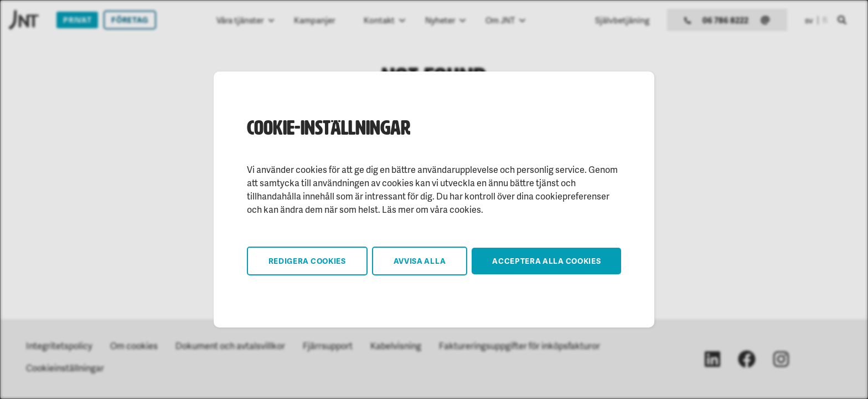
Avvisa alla (420, 261)
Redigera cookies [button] (307, 261)
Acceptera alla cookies (546, 261)
